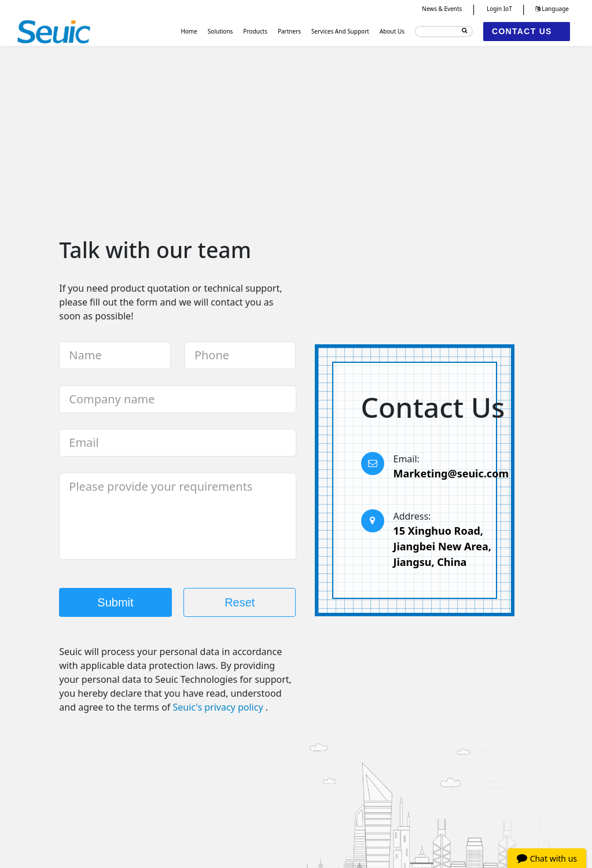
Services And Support (340, 31)
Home (189, 31)
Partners (289, 31)
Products (255, 31)
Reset (240, 602)
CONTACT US (522, 31)
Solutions (220, 31)
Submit (115, 602)
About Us (392, 31)
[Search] (444, 32)
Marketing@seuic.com (451, 473)
